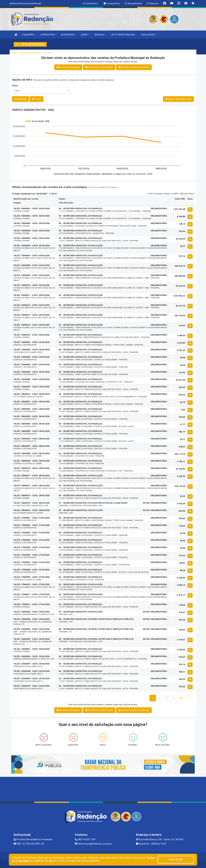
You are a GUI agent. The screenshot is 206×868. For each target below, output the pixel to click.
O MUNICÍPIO (29, 35)
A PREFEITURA (48, 35)
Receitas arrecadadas (68, 67)
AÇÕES (85, 35)
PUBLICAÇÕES (149, 35)
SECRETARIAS (68, 35)
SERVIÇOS (100, 35)
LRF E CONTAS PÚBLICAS (124, 35)
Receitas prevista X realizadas (134, 67)
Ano (15, 86)
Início (15, 53)
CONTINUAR (176, 860)
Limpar (36, 99)
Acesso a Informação (31, 53)
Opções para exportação (178, 99)
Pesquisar (21, 99)
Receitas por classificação (99, 67)
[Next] (181, 698)
